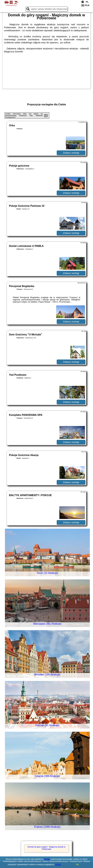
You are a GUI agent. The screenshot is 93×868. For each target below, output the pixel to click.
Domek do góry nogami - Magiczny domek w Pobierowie (47, 848)
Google (47, 859)
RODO (58, 865)
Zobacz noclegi (71, 153)
